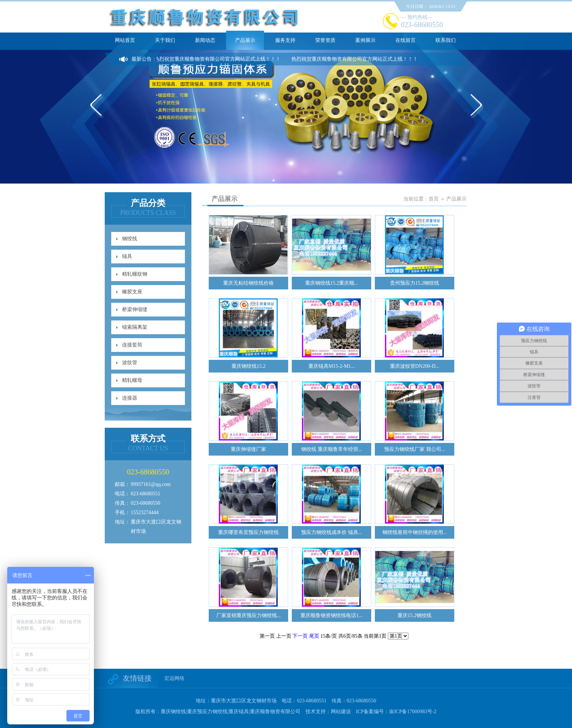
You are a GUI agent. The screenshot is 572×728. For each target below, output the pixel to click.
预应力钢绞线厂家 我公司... (415, 449)
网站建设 (341, 712)
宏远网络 (174, 678)
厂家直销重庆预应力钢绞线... (249, 615)
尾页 (314, 636)
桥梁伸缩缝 (135, 309)
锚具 (127, 256)
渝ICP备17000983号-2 (413, 712)
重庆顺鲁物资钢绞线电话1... (331, 615)
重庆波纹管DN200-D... (415, 366)
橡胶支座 (132, 292)
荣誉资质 (325, 40)
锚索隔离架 (135, 327)
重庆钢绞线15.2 (249, 366)
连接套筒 (132, 345)
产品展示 (245, 40)
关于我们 (165, 40)
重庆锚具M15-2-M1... (332, 366)
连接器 (130, 398)
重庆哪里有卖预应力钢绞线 (248, 532)
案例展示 (365, 40)
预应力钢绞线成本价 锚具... (331, 532)
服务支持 (285, 40)
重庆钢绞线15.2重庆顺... (332, 283)
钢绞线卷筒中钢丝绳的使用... (415, 532)
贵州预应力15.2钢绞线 (415, 283)
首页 (434, 199)
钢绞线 (130, 239)
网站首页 (125, 40)
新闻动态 (205, 40)
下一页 (300, 636)
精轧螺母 (132, 380)
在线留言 (406, 40)
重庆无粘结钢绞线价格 (248, 283)
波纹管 (130, 363)
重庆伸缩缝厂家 (248, 449)
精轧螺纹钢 (135, 274)
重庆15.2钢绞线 (415, 615)
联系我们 (446, 40)
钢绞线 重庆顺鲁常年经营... (331, 449)
